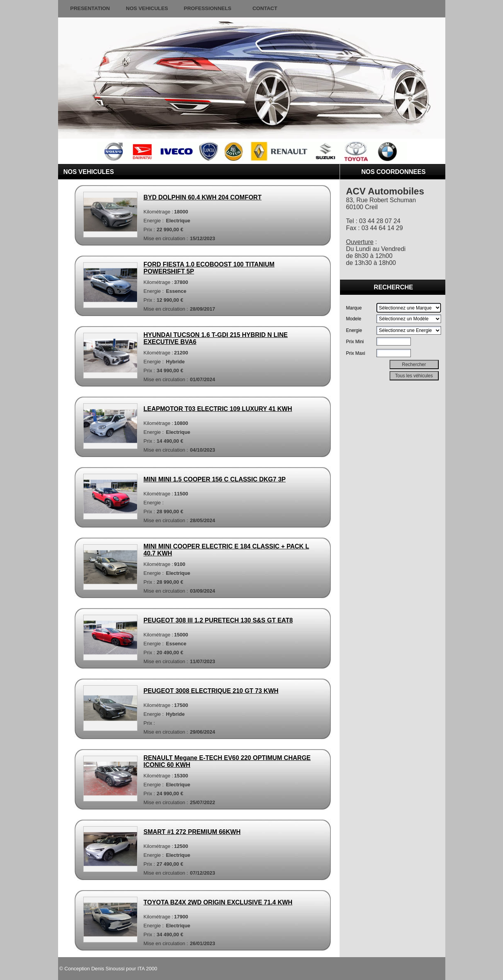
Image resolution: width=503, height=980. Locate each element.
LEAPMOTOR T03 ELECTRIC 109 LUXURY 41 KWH (218, 409)
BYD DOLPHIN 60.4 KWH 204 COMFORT (203, 197)
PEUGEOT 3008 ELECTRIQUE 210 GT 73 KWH (211, 691)
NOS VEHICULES (147, 8)
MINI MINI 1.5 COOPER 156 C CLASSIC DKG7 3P (215, 479)
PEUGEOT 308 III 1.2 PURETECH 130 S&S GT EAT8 (218, 620)
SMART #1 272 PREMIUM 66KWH (192, 832)
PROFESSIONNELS (208, 8)
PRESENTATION (90, 8)
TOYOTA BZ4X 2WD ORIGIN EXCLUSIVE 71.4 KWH (218, 902)
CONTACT (265, 8)
